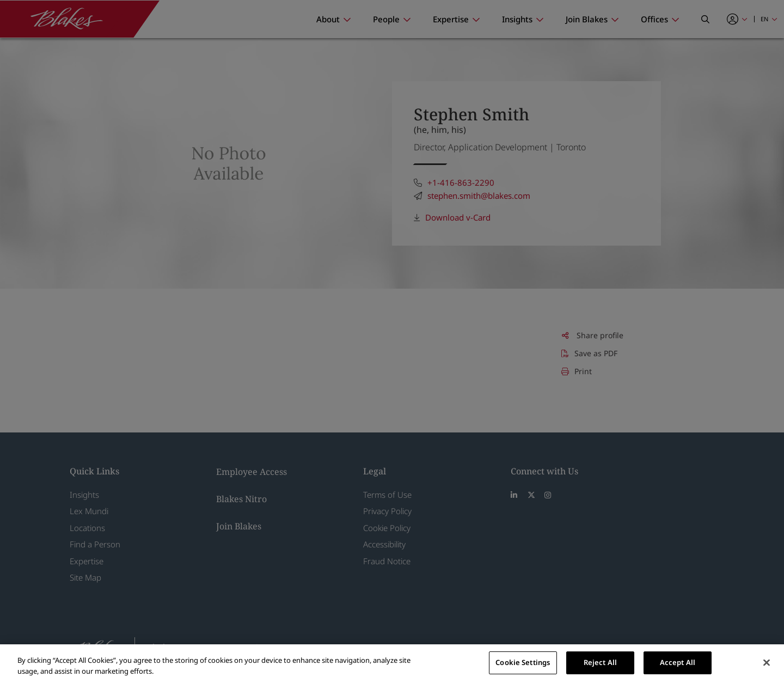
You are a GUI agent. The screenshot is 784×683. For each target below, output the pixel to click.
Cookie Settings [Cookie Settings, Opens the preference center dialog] (523, 662)
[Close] (767, 662)
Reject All (600, 662)
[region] (392, 664)
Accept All (678, 662)
